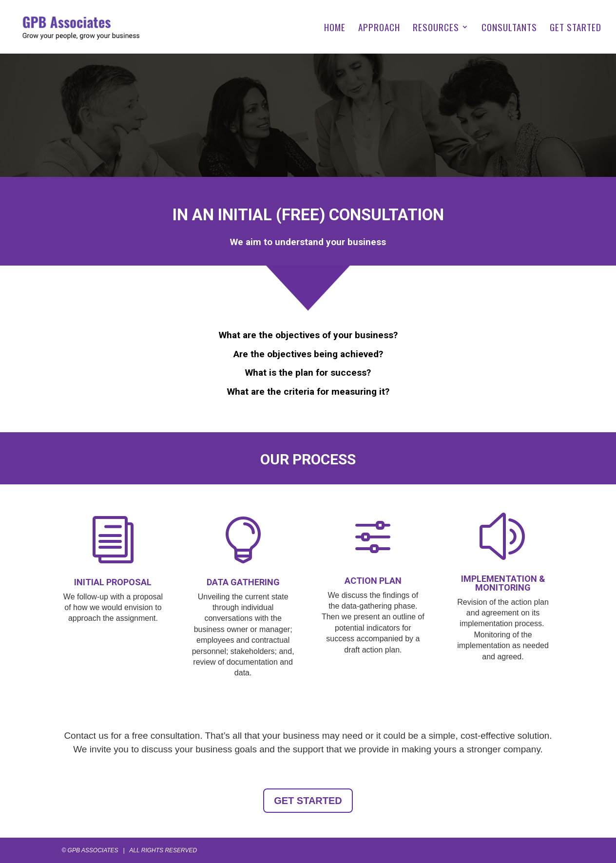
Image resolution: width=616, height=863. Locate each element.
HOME (335, 29)
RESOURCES (436, 29)
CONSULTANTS (509, 29)
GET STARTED (576, 29)
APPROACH (379, 29)
